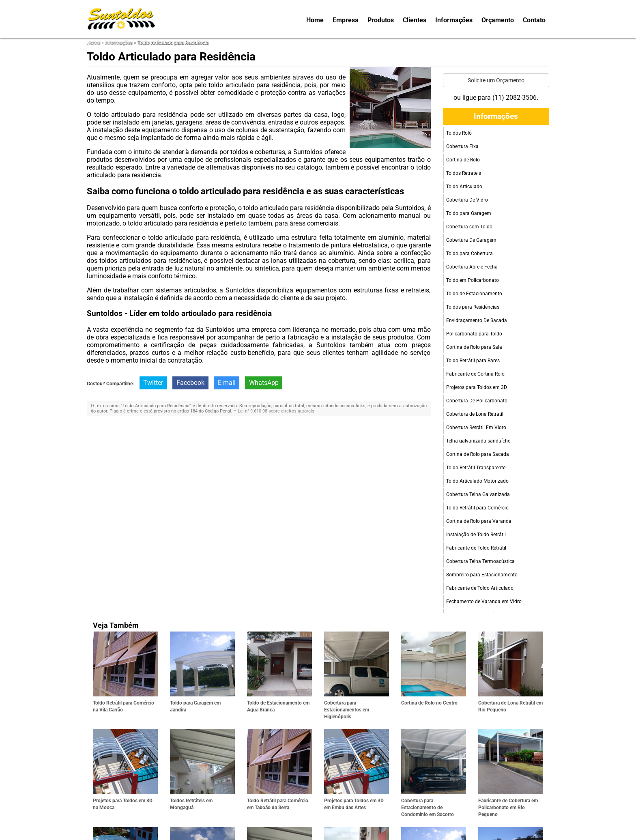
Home (315, 20)
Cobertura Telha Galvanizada (478, 494)
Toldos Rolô (459, 133)
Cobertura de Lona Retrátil (475, 414)
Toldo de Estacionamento (474, 294)
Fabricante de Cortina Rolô (475, 374)
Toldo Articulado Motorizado (477, 481)
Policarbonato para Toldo (474, 334)
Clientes (415, 20)
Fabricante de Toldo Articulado (480, 588)
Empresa (346, 20)
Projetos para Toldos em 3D (477, 387)
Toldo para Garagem (469, 213)
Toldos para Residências (473, 307)
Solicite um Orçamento (496, 80)
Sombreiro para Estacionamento (482, 575)
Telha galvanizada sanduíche (478, 441)
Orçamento (498, 20)
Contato (534, 20)
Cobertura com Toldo (469, 227)
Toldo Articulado (464, 187)
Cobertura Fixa (462, 146)
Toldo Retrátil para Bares (473, 361)
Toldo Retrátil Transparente (476, 468)
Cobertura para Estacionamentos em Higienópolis (347, 710)
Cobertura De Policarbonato (477, 401)
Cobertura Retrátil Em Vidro (476, 428)
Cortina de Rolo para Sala (474, 347)
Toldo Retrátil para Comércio (477, 508)
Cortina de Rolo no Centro (429, 703)
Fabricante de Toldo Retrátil (476, 548)
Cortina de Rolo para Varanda (479, 521)
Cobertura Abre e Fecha (472, 267)
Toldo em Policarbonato (473, 280)
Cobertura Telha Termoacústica (480, 561)
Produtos (381, 20)
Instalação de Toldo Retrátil (476, 535)
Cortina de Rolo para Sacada (478, 454)
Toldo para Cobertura (469, 254)
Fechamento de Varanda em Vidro (484, 602)
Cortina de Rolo (463, 160)
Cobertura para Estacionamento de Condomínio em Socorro (428, 808)
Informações (454, 20)
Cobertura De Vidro (467, 200)
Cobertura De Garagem (471, 240)
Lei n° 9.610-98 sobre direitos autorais (276, 411)
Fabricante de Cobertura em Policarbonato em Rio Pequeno (508, 808)
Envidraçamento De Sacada (477, 320)
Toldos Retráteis (464, 173)
